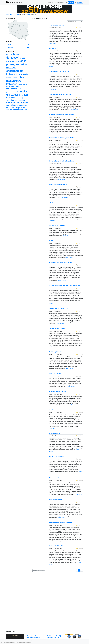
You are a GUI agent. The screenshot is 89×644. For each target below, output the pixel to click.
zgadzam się (46, 641)
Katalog (17, 15)
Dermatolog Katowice (55, 352)
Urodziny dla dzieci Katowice (58, 546)
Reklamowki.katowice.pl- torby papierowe (62, 161)
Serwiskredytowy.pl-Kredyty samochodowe (62, 138)
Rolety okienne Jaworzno (57, 456)
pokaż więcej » (52, 43)
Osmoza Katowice (54, 433)
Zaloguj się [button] (80, 2)
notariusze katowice (13, 61)
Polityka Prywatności (73, 641)
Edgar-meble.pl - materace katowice (60, 95)
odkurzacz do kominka (18, 103)
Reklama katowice (54, 478)
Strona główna (10, 15)
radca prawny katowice (17, 63)
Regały (51, 241)
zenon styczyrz (21, 100)
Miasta (28, 15)
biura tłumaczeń (13, 56)
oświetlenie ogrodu (11, 109)
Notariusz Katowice (55, 410)
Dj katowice (52, 48)
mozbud (12, 68)
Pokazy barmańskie (55, 373)
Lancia (51, 202)
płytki (23, 58)
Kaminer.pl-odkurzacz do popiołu (59, 71)
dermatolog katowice (22, 109)
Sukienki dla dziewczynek (57, 226)
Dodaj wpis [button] (71, 2)
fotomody (23, 74)
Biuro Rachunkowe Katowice (58, 392)
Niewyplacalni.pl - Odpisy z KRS (59, 309)
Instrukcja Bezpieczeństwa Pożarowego (61, 523)
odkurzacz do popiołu (16, 107)
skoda (8, 105)
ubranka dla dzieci (17, 93)
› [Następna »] (82, 570)
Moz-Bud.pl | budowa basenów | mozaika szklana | (64, 285)
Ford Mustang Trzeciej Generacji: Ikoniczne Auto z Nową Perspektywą (54, 638)
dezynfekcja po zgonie (23, 98)
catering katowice (23, 85)
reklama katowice (13, 78)
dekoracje (14, 105)
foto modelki (10, 55)
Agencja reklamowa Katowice (58, 184)
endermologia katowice (15, 73)
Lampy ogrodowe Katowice (57, 329)
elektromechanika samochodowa (13, 88)
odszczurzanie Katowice (56, 25)
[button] (66, 2)
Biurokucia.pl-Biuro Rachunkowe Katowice (62, 115)
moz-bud (11, 100)
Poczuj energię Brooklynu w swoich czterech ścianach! (33, 638)
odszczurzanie (23, 105)
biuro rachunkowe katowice (16, 81)
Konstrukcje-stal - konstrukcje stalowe (61, 262)
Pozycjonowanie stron (56, 499)
